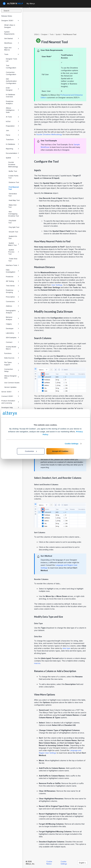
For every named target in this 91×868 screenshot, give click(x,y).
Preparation (12, 126)
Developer (12, 328)
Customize (31, 451)
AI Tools (12, 117)
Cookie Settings (72, 444)
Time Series (12, 286)
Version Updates (10, 387)
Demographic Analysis (12, 312)
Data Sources (12, 358)
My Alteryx (31, 4)
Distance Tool (14, 182)
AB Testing (12, 281)
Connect (12, 342)
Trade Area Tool (13, 260)
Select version (33, 8)
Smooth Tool (13, 232)
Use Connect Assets (12, 383)
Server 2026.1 (10, 392)
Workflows (12, 43)
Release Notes (7, 16)
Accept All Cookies (60, 451)
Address (12, 306)
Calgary (12, 324)
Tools (12, 54)
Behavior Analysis (12, 318)
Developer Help (10, 407)
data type (66, 648)
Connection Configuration (11, 73)
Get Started (12, 38)
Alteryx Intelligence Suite (12, 110)
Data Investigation (12, 271)
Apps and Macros (12, 49)
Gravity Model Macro (12, 348)
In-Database (12, 144)
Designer (44, 34)
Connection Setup (12, 370)
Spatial (12, 158)
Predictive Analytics (10, 102)
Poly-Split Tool (14, 227)
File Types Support (12, 363)
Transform (12, 139)
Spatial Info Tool (13, 237)
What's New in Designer (10, 26)
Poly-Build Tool (12, 222)
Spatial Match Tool (14, 244)
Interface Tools (12, 265)
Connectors (12, 301)
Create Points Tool (13, 177)
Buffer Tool (13, 171)
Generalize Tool (13, 195)
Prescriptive (12, 297)
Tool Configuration (11, 67)
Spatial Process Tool (14, 252)
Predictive (12, 277)
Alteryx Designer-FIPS (12, 377)
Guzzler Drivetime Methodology (13, 164)
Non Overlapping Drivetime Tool (14, 214)
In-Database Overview (10, 96)
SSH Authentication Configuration (11, 81)
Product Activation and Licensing (10, 402)
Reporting (12, 149)
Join (12, 130)
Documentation (12, 153)
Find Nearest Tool (14, 188)
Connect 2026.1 (10, 396)
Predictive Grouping (12, 291)
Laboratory (12, 333)
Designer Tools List (11, 60)
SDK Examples (12, 337)
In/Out (12, 121)
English (82, 863)
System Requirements (9, 33)
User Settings (57, 285)
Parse (12, 135)
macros (37, 663)
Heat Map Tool (14, 200)
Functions (12, 353)
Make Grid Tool (12, 206)
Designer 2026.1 (10, 20)
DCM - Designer (12, 89)
